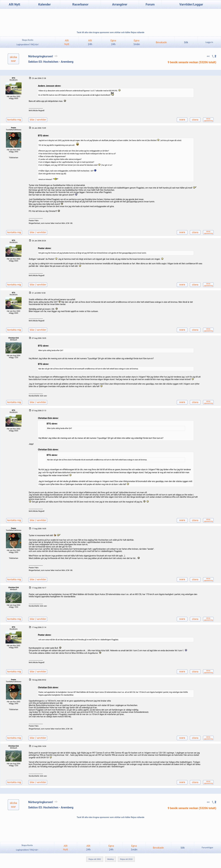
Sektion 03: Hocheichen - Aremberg (51, 62)
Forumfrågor (207, 848)
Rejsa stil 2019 (126, 859)
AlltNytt (67, 42)
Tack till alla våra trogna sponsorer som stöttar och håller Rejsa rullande (111, 32)
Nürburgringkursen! (43, 56)
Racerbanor (80, 4)
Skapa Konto (28, 40)
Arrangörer (120, 4)
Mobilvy (110, 859)
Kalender (45, 4)
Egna (113, 42)
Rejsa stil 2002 (95, 859)
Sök (186, 42)
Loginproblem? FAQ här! (28, 44)
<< (209, 56)
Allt (90, 42)
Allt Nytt (14, 4)
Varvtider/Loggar (191, 4)
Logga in (209, 42)
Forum (150, 4)
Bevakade (161, 42)
